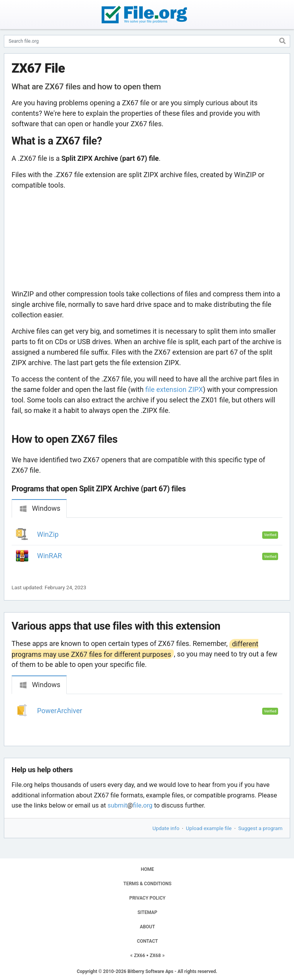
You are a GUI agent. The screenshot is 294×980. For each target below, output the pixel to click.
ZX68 (155, 956)
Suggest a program (260, 828)
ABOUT (147, 927)
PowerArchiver (60, 711)
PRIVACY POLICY (147, 898)
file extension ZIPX (174, 389)
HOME (147, 869)
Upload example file (209, 828)
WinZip (48, 534)
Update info (166, 828)
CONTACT (147, 941)
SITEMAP (147, 912)
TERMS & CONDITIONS (147, 884)
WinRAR (50, 556)
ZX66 (139, 956)
